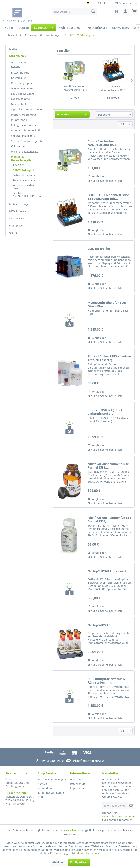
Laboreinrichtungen (23, 94)
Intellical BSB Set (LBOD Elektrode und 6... (105, 412)
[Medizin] (23, 28)
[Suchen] (93, 11)
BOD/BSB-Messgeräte (25, 170)
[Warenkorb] (134, 11)
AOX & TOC (19, 165)
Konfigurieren (79, 862)
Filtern (63, 114)
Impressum (77, 788)
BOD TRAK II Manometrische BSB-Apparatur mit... (113, 88)
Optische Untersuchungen (27, 109)
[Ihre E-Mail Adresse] (115, 806)
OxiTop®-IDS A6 (99, 625)
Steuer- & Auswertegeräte (27, 141)
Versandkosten (72, 830)
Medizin (14, 49)
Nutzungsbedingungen (52, 779)
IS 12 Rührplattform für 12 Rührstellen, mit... (107, 681)
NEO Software (18, 211)
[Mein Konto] (125, 11)
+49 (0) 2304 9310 (16, 793)
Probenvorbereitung (24, 115)
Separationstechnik (23, 136)
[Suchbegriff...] (75, 11)
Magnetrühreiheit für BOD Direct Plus (107, 304)
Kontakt (42, 784)
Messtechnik (19, 104)
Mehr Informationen (89, 853)
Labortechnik (18, 56)
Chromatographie (22, 83)
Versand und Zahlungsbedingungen (52, 790)
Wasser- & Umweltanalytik (21, 158)
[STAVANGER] (120, 28)
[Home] (9, 28)
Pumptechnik (19, 120)
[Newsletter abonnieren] (131, 806)
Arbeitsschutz (20, 62)
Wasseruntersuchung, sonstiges (25, 186)
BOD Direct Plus (99, 249)
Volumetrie (18, 146)
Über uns (76, 779)
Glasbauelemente (22, 88)
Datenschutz (78, 784)
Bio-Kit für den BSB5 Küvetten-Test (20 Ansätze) (110, 358)
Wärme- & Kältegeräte (25, 152)
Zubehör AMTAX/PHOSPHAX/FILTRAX (28, 194)
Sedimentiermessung (24, 175)
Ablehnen (58, 862)
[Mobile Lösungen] (70, 28)
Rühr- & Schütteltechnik (26, 130)
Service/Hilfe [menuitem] (125, 3)
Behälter (16, 67)
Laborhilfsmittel (21, 99)
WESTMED (15, 226)
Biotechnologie (20, 73)
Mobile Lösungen (20, 204)
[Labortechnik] (44, 28)
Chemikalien (19, 78)
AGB (40, 797)
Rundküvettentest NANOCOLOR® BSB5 (74, 88)
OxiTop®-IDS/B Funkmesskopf (110, 571)
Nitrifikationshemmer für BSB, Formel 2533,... (110, 466)
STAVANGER (17, 218)
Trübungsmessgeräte (24, 180)
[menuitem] (75, 11)
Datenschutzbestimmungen (119, 816)
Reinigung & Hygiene (24, 125)
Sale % (13, 233)
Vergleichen (97, 176)
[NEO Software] (97, 28)
